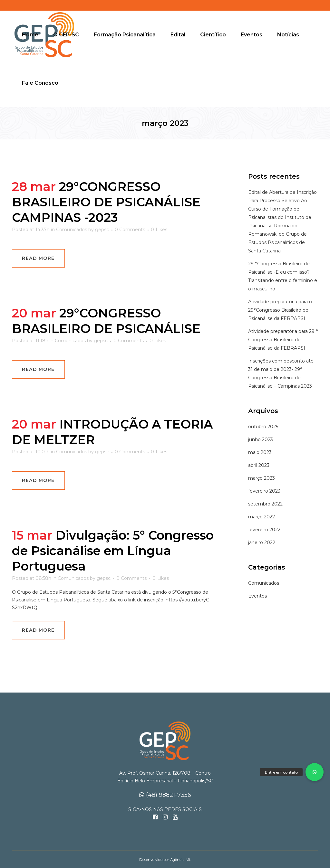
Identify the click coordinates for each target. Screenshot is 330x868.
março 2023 (262, 478)
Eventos (257, 596)
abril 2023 (259, 465)
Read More (38, 258)
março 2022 (262, 517)
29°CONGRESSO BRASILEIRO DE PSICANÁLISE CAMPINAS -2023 (106, 202)
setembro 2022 (265, 504)
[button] (315, 772)
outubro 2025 (263, 427)
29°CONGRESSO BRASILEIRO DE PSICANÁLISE (106, 321)
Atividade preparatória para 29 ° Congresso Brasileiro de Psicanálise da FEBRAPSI (283, 340)
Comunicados (72, 230)
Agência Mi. (180, 860)
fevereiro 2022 (264, 530)
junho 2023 (261, 439)
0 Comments (130, 230)
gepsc (102, 230)
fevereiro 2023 (264, 491)
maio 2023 (260, 452)
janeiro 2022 (262, 542)
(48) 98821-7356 (165, 795)
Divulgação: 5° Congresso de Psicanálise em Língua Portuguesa (113, 551)
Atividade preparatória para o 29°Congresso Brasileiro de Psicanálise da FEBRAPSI (280, 310)
